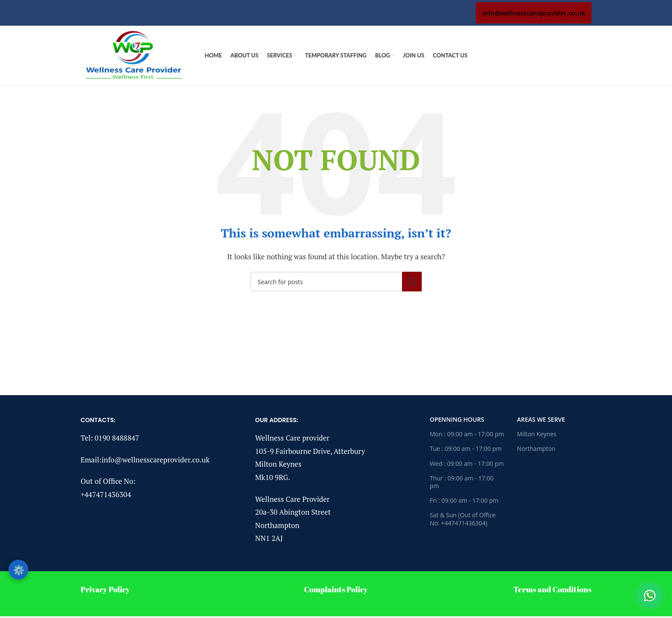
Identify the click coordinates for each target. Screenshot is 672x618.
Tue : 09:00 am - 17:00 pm (466, 448)
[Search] (336, 282)
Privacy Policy (105, 589)
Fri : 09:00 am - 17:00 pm (464, 500)
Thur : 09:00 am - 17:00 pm (462, 482)
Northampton (536, 448)
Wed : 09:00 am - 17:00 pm (467, 463)
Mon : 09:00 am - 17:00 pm (467, 434)
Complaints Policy (336, 589)
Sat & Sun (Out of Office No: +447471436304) (463, 519)
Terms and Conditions (552, 589)
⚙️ (19, 570)
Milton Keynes (537, 434)
